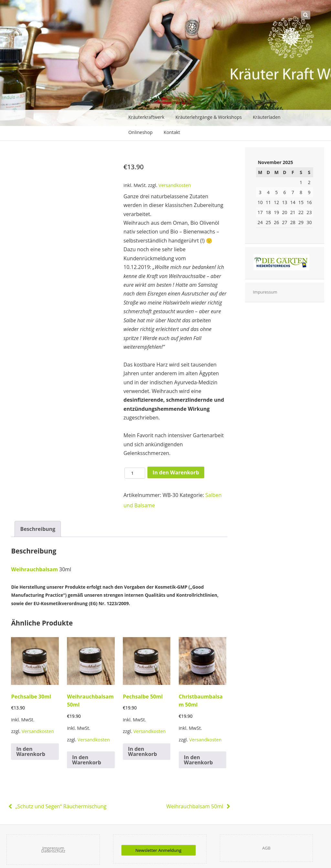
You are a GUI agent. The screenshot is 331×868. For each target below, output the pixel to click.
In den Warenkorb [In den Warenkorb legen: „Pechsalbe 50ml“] (143, 751)
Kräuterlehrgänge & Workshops (209, 117)
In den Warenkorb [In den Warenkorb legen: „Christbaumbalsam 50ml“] (198, 760)
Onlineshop (140, 132)
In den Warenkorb (176, 472)
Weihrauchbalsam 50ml (199, 806)
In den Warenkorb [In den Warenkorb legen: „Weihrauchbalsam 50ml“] (87, 760)
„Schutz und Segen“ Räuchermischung (56, 806)
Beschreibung (38, 529)
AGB (266, 848)
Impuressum (265, 292)
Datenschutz (53, 851)
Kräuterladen (267, 117)
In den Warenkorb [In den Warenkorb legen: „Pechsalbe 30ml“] (31, 751)
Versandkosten (175, 185)
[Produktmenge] (135, 473)
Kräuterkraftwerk (146, 117)
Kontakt (172, 132)
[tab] (38, 529)
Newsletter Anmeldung (158, 850)
